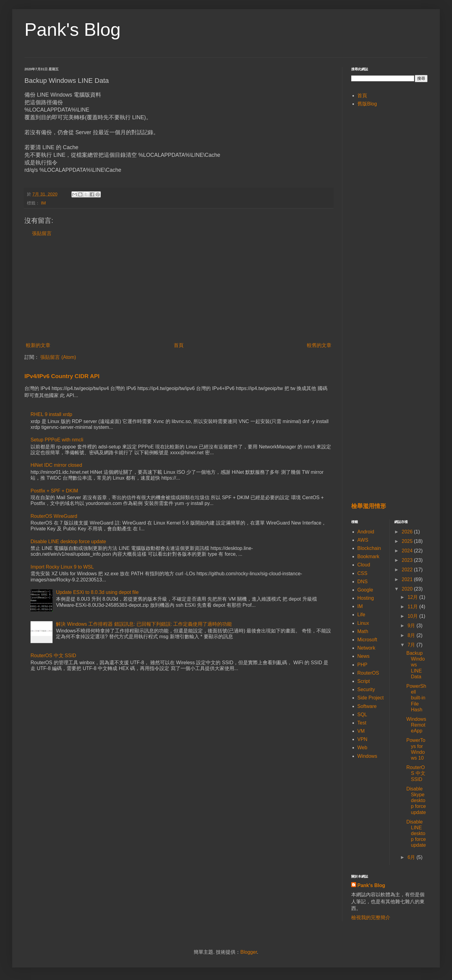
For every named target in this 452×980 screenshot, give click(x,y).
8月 (412, 635)
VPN (362, 739)
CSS (362, 573)
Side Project (370, 698)
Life (361, 615)
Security (366, 689)
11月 (413, 607)
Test (362, 723)
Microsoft (367, 640)
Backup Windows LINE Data (415, 665)
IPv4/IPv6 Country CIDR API (62, 376)
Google (365, 590)
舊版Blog (367, 104)
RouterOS (368, 673)
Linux (363, 623)
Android (366, 532)
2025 (408, 541)
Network (366, 648)
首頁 (179, 345)
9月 (412, 626)
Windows (367, 756)
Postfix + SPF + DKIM (54, 491)
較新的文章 (38, 345)
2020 (408, 589)
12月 (413, 597)
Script (364, 681)
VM (361, 731)
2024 (408, 551)
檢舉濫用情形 (369, 506)
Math (363, 631)
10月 (413, 616)
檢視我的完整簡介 (371, 917)
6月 (412, 857)
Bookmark (368, 556)
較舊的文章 (319, 345)
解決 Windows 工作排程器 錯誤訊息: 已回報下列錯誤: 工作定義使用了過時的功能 (144, 624)
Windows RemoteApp (416, 725)
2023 (408, 560)
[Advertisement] (179, 289)
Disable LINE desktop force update (68, 542)
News (363, 656)
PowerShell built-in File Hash (416, 698)
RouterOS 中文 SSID (53, 656)
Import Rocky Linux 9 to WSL (62, 567)
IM (43, 203)
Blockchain (369, 548)
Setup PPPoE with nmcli (57, 440)
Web (362, 748)
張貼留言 (42, 233)
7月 (412, 645)
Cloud (364, 565)
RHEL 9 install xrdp (51, 414)
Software (367, 706)
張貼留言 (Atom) (58, 357)
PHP (362, 665)
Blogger (249, 952)
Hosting (366, 598)
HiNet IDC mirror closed (56, 465)
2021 (408, 579)
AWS (363, 540)
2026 (408, 532)
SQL (362, 715)
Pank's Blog (73, 29)
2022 (408, 570)
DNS (363, 582)
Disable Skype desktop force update (416, 801)
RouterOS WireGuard (54, 516)
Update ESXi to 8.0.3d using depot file (97, 592)
